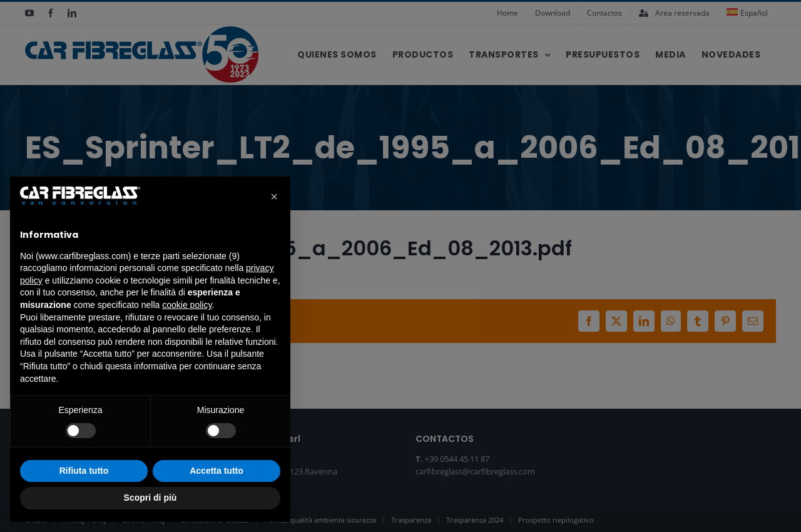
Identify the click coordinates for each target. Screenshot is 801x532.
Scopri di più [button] (151, 498)
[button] (274, 197)
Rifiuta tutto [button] (84, 471)
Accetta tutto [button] (217, 471)
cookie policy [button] (187, 305)
